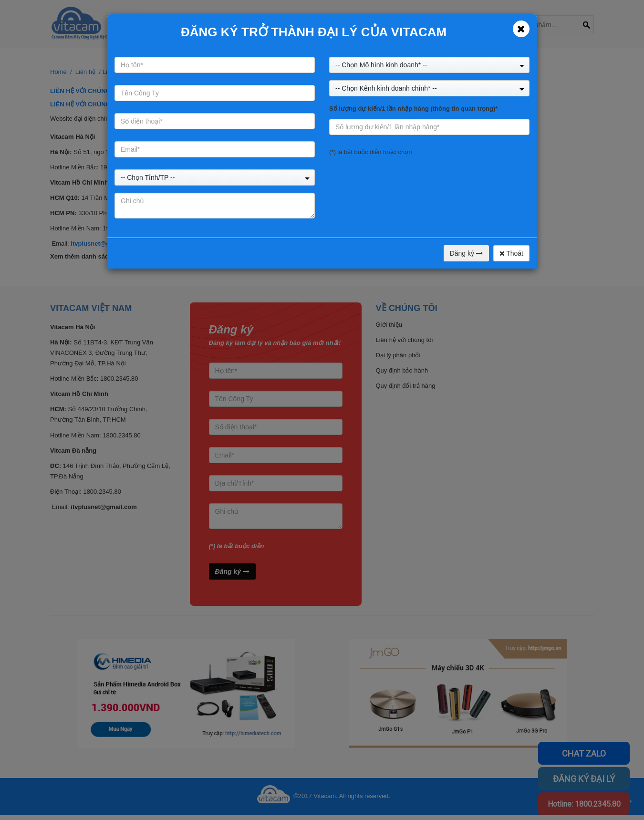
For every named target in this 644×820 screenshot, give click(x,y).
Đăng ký (466, 253)
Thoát (511, 253)
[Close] (521, 29)
